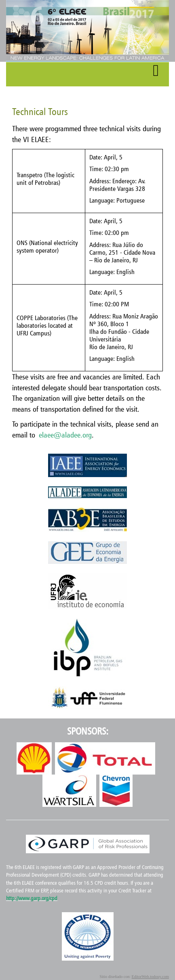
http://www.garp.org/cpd (32, 898)
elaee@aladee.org (65, 435)
